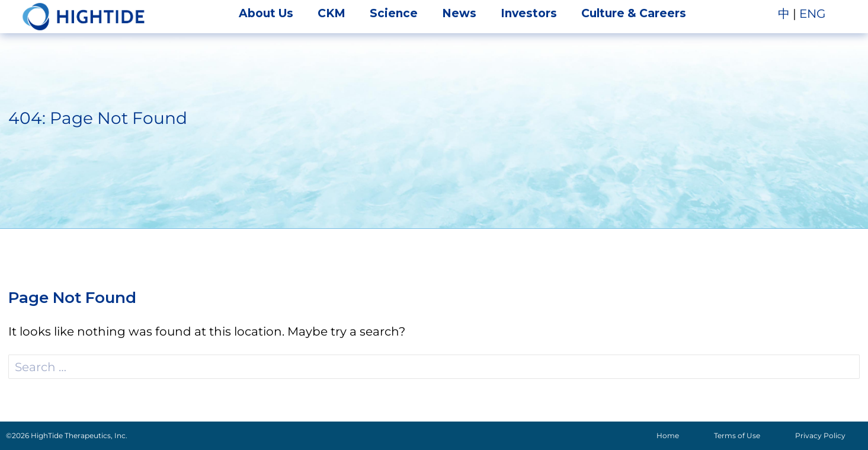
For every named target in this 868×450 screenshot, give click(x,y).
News (459, 13)
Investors (529, 13)
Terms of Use (737, 435)
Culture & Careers (634, 13)
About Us (266, 13)
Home (668, 435)
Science (394, 13)
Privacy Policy (820, 435)
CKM (331, 13)
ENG (812, 14)
